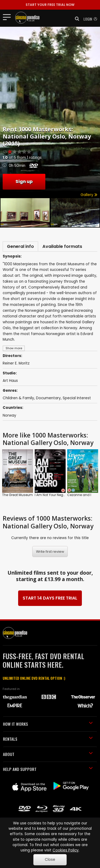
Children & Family (18, 398)
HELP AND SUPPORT (48, 769)
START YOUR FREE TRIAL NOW (50, 5)
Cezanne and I (79, 495)
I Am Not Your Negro (51, 495)
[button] (75, 19)
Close (50, 860)
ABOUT (48, 754)
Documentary (48, 398)
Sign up (24, 181)
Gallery (89, 195)
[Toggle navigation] (8, 17)
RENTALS (48, 739)
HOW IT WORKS (48, 724)
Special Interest (77, 398)
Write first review (50, 552)
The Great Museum (17, 495)
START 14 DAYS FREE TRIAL (50, 598)
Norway (9, 415)
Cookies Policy (66, 850)
